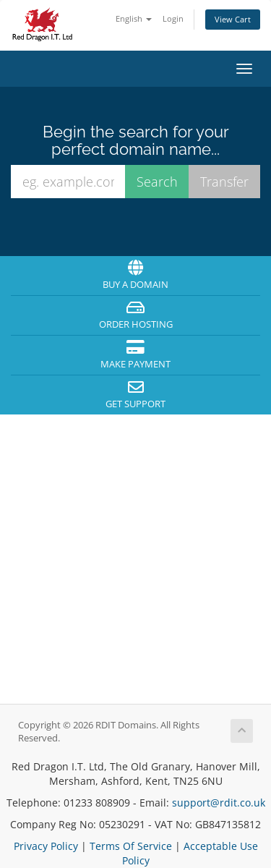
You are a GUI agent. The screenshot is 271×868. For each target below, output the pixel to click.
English (134, 18)
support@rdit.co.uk (219, 803)
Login (173, 18)
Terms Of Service (131, 846)
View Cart (233, 19)
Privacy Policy (46, 846)
